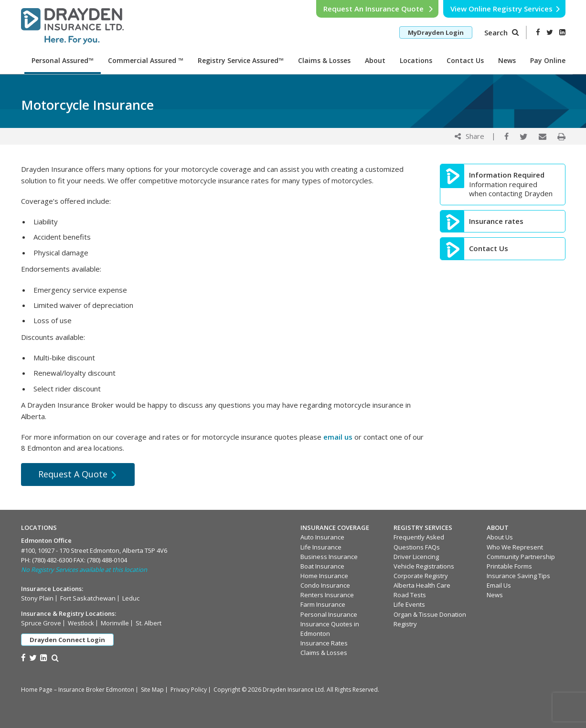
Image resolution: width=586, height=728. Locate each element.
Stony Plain (37, 598)
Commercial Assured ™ (146, 60)
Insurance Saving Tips (518, 576)
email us (338, 437)
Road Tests (410, 595)
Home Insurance (324, 576)
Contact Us (465, 60)
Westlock (81, 623)
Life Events (409, 604)
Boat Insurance (322, 566)
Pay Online (548, 60)
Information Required (507, 175)
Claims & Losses (324, 60)
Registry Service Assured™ (241, 60)
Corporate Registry (421, 576)
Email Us (499, 585)
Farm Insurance (323, 604)
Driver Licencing (416, 557)
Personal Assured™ (63, 60)
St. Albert (149, 623)
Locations (416, 60)
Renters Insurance (327, 595)
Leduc (131, 598)
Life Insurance (321, 547)
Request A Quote (78, 474)
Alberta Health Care (422, 585)
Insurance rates (496, 221)
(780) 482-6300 (52, 560)
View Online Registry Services (506, 9)
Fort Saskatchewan (88, 598)
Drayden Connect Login (67, 640)
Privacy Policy (189, 690)
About (375, 60)
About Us (500, 537)
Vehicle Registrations (424, 566)
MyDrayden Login (436, 32)
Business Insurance (329, 557)
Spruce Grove (41, 623)
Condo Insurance (325, 585)
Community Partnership (521, 557)
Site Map (152, 690)
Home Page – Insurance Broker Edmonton (78, 690)
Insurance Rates (324, 643)
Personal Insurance (329, 614)
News (507, 60)
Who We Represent (515, 547)
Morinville (115, 623)
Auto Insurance (322, 537)
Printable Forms (509, 566)
